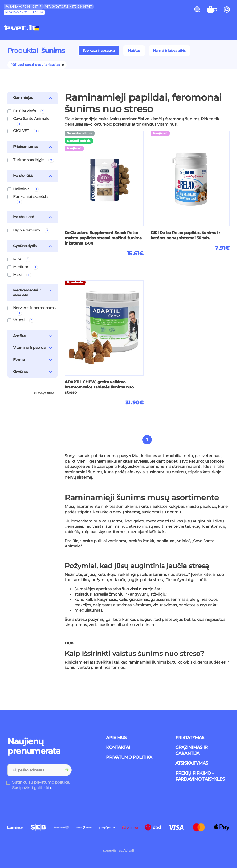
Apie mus (116, 738)
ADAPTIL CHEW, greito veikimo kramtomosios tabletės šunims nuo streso (99, 387)
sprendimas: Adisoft (119, 850)
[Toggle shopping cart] (212, 10)
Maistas (134, 50)
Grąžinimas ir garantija (191, 750)
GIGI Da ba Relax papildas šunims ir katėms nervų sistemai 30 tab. (185, 235)
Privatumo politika (129, 757)
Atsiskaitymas (192, 763)
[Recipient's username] (35, 770)
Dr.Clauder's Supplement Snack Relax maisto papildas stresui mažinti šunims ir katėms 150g (103, 238)
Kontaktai (118, 747)
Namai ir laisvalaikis (169, 50)
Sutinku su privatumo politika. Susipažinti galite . (41, 785)
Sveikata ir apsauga (99, 50)
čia (48, 788)
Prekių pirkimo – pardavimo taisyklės (200, 776)
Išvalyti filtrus (44, 393)
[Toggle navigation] (227, 29)
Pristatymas (190, 738)
